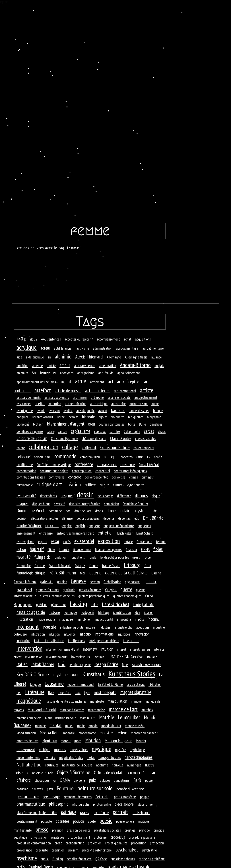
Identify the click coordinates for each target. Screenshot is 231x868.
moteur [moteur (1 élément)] (66, 741)
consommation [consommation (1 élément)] (26, 471)
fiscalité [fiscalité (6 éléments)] (24, 557)
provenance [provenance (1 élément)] (24, 850)
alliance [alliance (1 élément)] (156, 357)
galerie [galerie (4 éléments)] (95, 573)
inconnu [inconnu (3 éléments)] (154, 619)
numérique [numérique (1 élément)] (134, 765)
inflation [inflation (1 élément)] (54, 634)
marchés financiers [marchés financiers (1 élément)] (29, 718)
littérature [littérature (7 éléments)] (35, 692)
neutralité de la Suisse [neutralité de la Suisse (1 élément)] (77, 765)
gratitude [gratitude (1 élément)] (69, 590)
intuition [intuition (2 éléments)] (107, 649)
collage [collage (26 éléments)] (70, 447)
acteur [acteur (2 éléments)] (45, 348)
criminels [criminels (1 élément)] (148, 477)
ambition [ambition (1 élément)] (22, 366)
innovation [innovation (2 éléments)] (142, 634)
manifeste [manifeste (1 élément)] (97, 701)
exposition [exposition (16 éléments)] (109, 541)
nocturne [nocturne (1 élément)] (102, 765)
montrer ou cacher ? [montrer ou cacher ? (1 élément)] (144, 733)
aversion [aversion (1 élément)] (54, 411)
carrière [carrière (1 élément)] (115, 431)
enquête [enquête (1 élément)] (94, 526)
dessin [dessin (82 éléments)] (85, 494)
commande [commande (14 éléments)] (65, 456)
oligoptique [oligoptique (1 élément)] (42, 780)
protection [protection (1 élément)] (157, 843)
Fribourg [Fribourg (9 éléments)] (132, 565)
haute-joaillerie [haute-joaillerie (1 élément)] (143, 605)
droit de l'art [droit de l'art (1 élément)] (83, 511)
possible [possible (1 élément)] (47, 821)
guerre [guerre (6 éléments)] (126, 589)
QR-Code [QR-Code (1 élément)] (101, 859)
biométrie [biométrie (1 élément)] (23, 424)
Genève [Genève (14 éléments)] (78, 581)
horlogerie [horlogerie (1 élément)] (87, 612)
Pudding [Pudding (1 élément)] (58, 859)
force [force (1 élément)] (147, 557)
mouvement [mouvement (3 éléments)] (26, 749)
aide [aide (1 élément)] (19, 357)
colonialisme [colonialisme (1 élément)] (42, 457)
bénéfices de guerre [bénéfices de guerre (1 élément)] (30, 431)
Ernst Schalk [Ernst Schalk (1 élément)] (145, 533)
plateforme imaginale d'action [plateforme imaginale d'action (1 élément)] (37, 813)
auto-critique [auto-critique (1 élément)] (99, 404)
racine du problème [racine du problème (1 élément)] (152, 859)
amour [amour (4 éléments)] (65, 365)
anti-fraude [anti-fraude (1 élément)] (106, 373)
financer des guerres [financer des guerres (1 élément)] (109, 549)
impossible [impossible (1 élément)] (124, 619)
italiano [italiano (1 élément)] (152, 657)
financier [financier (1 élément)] (132, 549)
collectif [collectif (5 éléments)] (89, 447)
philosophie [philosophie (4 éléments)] (59, 804)
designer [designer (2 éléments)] (67, 496)
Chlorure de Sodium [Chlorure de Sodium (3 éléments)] (32, 438)
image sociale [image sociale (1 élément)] (46, 619)
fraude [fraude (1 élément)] (94, 566)
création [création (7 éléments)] (73, 484)
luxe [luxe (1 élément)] (78, 692)
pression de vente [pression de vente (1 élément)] (79, 830)
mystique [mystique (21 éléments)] (102, 749)
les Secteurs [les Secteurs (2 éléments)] (136, 684)
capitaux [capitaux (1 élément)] (100, 431)
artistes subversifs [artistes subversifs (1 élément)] (57, 397)
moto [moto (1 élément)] (78, 741)
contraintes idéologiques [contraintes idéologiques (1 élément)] (130, 471)
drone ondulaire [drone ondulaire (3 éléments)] (119, 511)
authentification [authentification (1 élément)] (76, 404)
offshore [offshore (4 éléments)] (24, 780)
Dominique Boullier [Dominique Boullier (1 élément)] (135, 504)
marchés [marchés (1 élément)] (147, 710)
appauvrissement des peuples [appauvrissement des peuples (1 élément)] (36, 382)
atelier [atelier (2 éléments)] (40, 404)
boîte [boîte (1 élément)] (132, 424)
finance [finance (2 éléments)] (64, 549)
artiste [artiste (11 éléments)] (147, 390)
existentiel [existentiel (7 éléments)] (84, 541)
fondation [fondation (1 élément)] (60, 557)
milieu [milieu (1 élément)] (69, 726)
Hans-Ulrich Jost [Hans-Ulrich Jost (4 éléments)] (115, 604)
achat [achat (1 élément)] (127, 339)
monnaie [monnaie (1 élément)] (69, 733)
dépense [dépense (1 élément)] (109, 518)
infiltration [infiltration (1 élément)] (38, 634)
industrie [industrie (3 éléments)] (49, 627)
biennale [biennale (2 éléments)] (88, 417)
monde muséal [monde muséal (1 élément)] (135, 726)
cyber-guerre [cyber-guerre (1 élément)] (136, 485)
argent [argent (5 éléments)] (65, 382)
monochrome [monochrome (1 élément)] (87, 733)
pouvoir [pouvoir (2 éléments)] (79, 821)
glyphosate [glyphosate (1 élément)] (132, 582)
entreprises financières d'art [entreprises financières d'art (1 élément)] (75, 533)
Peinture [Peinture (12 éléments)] (65, 788)
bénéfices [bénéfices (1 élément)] (156, 424)
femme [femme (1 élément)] (161, 542)
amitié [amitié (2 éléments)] (51, 365)
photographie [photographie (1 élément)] (102, 804)
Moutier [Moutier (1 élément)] (141, 741)
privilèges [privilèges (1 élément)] (58, 837)
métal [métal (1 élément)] (91, 757)
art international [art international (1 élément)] (125, 391)
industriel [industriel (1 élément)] (105, 627)
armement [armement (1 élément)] (97, 382)
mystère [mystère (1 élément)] (121, 750)
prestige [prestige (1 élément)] (130, 830)
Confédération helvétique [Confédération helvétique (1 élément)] (54, 465)
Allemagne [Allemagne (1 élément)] (114, 357)
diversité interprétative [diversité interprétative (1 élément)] (85, 504)
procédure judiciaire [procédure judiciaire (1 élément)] (142, 837)
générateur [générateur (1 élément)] (59, 605)
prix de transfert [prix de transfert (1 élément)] (79, 837)
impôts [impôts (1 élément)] (139, 619)
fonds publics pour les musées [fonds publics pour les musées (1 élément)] (120, 557)
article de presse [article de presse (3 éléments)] (68, 390)
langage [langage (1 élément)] (35, 684)
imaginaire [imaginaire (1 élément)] (66, 619)
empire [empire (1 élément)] (67, 526)
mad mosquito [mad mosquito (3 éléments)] (105, 692)
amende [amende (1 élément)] (37, 366)
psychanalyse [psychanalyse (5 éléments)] (127, 850)
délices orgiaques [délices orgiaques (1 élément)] (88, 518)
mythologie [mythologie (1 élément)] (137, 750)
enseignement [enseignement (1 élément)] (26, 533)
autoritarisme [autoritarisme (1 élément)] (139, 404)
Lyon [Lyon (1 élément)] (87, 692)
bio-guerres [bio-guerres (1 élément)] (136, 417)
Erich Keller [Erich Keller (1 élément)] (125, 533)
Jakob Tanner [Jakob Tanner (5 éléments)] (43, 664)
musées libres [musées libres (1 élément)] (79, 750)
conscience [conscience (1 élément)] (128, 465)
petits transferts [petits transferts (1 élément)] (125, 797)
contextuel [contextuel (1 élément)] (103, 471)
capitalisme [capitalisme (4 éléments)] (81, 431)
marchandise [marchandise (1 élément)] (97, 710)
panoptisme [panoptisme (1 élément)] (122, 780)
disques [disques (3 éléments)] (22, 503)
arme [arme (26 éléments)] (81, 381)
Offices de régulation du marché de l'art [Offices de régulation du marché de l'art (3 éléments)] (125, 773)
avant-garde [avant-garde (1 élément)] (25, 411)
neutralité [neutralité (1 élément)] (52, 765)
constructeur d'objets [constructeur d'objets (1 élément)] (54, 471)
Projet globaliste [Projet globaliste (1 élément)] (116, 843)
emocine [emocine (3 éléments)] (52, 525)
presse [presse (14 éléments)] (42, 829)
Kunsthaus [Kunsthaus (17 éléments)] (94, 674)
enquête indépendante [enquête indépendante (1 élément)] (119, 526)
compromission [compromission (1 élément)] (90, 457)
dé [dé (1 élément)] (155, 511)
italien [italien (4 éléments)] (22, 664)
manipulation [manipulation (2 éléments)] (117, 701)
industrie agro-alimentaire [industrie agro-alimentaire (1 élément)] (78, 627)
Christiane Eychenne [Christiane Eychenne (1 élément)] (64, 438)
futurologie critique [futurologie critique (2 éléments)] (31, 573)
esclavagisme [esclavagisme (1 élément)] (25, 542)
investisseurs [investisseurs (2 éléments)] (81, 657)
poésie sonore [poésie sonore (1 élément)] (125, 821)
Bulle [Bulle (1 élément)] (143, 424)
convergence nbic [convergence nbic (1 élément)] (96, 477)
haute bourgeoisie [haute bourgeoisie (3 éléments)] (31, 612)
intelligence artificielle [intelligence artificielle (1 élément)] (104, 641)
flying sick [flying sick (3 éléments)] (42, 557)
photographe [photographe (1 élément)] (81, 804)
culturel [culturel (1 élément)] (118, 485)
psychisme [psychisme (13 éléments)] (27, 858)
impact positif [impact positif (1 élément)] (104, 619)
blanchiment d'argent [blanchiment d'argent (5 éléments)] (66, 424)
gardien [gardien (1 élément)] (62, 582)
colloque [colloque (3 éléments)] (23, 457)
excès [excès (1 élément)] (67, 542)
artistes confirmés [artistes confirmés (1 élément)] (29, 397)
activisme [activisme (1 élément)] (83, 348)
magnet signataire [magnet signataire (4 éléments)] (136, 692)
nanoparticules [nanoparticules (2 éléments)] (110, 757)
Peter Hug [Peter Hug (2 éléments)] (103, 797)
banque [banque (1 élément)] (158, 411)
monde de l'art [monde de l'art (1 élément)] (111, 726)
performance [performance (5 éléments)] (28, 796)
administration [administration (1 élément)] (103, 348)
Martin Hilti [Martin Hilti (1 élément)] (88, 718)
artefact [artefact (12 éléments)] (43, 390)
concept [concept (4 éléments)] (110, 457)
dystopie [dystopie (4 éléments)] (142, 510)
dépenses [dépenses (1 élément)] (124, 518)
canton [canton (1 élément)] (62, 431)
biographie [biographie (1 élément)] (154, 417)
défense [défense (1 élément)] (67, 518)
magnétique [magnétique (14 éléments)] (29, 700)
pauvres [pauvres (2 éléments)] (37, 789)
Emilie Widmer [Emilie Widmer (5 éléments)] (29, 525)
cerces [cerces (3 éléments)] (149, 431)
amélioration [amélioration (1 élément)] (108, 366)
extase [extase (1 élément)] (128, 542)
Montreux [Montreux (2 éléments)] (50, 741)
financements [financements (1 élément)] (82, 549)
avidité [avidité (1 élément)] (68, 411)
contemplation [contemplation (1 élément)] (82, 471)
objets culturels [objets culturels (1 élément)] (43, 773)
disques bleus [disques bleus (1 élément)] (41, 504)
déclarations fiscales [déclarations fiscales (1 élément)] (45, 518)
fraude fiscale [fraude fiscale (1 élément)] (111, 566)
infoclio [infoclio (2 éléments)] (85, 634)
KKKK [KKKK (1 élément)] (75, 675)
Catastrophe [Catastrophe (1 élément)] (132, 431)
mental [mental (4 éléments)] (55, 725)
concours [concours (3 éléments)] (143, 457)
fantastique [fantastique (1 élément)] (144, 542)
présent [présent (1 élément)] (73, 850)
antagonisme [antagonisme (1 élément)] (86, 373)
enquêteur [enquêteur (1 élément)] (145, 526)
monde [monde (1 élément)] (93, 726)
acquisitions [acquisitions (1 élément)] (143, 339)
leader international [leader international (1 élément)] (81, 684)
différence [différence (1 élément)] (124, 496)
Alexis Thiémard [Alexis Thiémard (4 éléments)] (89, 357)
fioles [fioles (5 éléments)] (158, 549)
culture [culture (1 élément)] (104, 485)
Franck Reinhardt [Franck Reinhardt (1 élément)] (60, 566)
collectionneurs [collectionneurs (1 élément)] (144, 448)
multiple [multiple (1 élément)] (45, 750)
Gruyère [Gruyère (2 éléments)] (111, 590)
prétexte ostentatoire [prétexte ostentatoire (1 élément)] (97, 850)
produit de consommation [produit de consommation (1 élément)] (34, 843)
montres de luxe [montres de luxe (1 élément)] (27, 741)
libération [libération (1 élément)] (155, 684)
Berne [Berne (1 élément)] (61, 417)
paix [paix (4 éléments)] (92, 780)
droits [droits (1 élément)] (99, 511)
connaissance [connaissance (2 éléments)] (107, 464)
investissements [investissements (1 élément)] (57, 657)
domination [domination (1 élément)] (111, 504)
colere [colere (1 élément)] (21, 448)
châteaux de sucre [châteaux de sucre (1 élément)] (94, 438)
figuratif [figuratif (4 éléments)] (37, 549)
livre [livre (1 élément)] (51, 692)
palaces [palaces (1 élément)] (105, 780)
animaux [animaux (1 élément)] (22, 373)
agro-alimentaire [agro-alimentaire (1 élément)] (127, 348)
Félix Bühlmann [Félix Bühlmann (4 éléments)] (63, 573)
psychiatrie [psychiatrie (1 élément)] (150, 850)
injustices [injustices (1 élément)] (124, 634)
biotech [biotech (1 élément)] (38, 424)
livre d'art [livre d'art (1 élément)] (64, 692)
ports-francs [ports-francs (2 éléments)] (141, 812)
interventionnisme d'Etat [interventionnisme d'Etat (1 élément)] (63, 649)
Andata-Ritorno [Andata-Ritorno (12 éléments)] (135, 365)
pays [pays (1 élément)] (50, 789)
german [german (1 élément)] (95, 582)
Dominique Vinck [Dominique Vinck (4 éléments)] (31, 510)
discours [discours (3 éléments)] (141, 495)
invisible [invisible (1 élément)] (99, 657)
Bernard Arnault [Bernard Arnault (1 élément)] (43, 417)
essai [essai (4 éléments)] (55, 541)
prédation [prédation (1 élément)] (58, 850)
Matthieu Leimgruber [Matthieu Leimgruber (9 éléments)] (120, 717)
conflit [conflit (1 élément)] (158, 457)
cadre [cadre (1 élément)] (50, 431)
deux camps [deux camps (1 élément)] (105, 496)
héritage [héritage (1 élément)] (104, 612)
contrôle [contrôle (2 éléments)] (75, 477)
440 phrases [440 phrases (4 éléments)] (27, 339)
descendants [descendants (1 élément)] (48, 496)
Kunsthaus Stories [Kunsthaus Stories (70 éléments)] (132, 674)
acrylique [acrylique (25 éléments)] (27, 347)
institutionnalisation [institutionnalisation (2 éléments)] (49, 641)
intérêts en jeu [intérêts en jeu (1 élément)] (140, 649)
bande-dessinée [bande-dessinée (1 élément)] (139, 411)
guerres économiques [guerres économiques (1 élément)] (127, 596)
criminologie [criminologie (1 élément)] (25, 485)
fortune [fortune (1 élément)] (40, 566)
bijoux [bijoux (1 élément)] (103, 417)
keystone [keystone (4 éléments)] (60, 675)
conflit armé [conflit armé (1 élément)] (25, 465)
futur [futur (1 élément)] (148, 566)
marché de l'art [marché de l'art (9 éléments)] (123, 709)
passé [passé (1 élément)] (149, 780)
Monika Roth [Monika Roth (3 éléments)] (50, 733)
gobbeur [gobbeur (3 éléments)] (150, 581)
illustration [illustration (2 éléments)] (25, 619)
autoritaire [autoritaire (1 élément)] (118, 404)
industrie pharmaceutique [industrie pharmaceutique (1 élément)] (132, 627)
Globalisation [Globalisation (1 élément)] (112, 582)
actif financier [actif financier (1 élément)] (63, 348)
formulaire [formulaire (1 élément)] (24, 566)
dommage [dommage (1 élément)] (55, 511)
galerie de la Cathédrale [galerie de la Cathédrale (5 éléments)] (126, 573)
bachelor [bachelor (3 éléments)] (118, 410)
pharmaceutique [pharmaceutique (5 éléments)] (31, 804)
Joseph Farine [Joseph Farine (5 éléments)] (106, 664)
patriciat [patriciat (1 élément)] (22, 789)
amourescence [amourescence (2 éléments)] (85, 365)
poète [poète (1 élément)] (92, 821)
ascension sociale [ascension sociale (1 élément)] (119, 397)
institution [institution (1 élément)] (23, 641)
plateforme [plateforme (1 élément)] (145, 804)
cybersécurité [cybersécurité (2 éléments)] (26, 496)
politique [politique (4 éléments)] (69, 812)
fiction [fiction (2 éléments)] (21, 549)
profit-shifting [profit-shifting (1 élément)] (75, 843)
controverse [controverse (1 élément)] (56, 477)
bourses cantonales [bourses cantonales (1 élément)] (112, 424)
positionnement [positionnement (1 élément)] (27, 821)
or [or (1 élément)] (55, 780)
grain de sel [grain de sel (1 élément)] (24, 590)
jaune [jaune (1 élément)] (62, 665)
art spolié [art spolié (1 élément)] (97, 397)
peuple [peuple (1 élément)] (145, 797)
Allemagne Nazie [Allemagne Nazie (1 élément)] (136, 357)
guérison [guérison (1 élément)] (42, 605)
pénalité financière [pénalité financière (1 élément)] (79, 859)
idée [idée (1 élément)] (137, 612)
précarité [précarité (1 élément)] (42, 850)
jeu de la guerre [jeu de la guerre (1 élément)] (80, 665)
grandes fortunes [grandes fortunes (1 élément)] (47, 590)
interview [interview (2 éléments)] (90, 649)
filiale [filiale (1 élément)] (51, 549)
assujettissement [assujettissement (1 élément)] (146, 397)
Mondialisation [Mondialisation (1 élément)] (26, 733)
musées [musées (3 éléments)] (60, 749)
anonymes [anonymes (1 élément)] (67, 373)
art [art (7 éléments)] (111, 381)
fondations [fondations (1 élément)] (78, 557)
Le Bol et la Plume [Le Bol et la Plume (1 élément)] (110, 684)
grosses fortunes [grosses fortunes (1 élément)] (90, 590)
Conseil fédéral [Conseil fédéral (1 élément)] (149, 465)
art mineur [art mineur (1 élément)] (80, 397)
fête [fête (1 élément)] (83, 573)
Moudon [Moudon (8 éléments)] (93, 740)
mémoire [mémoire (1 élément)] (50, 757)
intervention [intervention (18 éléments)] (29, 648)
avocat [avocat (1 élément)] (103, 411)
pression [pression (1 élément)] (58, 830)
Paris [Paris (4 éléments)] (137, 780)
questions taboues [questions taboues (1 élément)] (123, 859)
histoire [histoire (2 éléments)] (54, 612)
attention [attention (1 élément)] (55, 404)
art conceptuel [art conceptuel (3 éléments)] (129, 382)
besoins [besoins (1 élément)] (73, 417)
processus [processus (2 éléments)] (118, 837)
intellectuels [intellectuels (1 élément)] (76, 641)
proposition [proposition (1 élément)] (139, 843)
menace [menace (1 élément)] (40, 726)
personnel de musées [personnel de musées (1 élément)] (78, 797)
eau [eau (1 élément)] (137, 518)
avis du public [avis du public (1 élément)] (85, 411)
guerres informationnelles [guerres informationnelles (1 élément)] (57, 596)
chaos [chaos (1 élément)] (162, 431)
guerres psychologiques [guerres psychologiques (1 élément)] (94, 596)
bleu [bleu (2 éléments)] (92, 424)
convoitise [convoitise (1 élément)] (119, 477)
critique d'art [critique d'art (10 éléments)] (49, 484)
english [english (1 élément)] (80, 526)
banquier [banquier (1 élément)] (22, 417)
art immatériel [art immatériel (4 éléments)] (98, 390)
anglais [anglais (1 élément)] (159, 366)
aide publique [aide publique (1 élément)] (35, 357)
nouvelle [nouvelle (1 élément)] (118, 765)
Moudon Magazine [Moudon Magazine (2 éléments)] (118, 741)
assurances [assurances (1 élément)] (24, 404)
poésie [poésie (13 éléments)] (106, 820)
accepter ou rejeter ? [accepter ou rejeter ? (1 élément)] (79, 339)
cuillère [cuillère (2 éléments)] (90, 485)
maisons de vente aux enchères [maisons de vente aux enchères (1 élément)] (66, 701)
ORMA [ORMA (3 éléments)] (65, 780)
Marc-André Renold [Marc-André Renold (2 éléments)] (42, 710)
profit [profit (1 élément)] (58, 843)
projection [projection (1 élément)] (95, 843)
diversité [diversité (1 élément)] (60, 504)
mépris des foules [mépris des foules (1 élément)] (71, 757)
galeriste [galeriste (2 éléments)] (47, 582)
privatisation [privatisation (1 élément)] (39, 837)
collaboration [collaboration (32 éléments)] (44, 447)
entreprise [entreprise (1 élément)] (46, 533)
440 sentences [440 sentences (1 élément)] (51, 339)
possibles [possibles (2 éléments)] (62, 821)
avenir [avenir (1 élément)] (41, 411)
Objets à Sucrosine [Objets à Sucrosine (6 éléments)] (74, 772)
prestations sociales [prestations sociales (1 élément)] (108, 830)
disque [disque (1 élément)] (156, 496)
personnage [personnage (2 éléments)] (51, 797)
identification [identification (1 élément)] (122, 612)
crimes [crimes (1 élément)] (133, 477)
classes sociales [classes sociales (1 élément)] (146, 438)
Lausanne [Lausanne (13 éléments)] (54, 684)
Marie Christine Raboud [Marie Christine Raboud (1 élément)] (61, 718)
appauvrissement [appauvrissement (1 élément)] (129, 373)
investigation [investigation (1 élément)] (34, 657)
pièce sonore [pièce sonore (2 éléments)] (124, 804)
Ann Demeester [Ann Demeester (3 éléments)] (44, 373)
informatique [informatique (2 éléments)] (104, 634)
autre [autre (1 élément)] (155, 404)
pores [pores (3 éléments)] (85, 812)
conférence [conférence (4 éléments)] (84, 464)
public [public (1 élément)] (45, 859)
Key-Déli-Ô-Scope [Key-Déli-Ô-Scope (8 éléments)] (33, 674)
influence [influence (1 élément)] (70, 634)
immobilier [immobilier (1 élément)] (84, 619)
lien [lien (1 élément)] (19, 692)
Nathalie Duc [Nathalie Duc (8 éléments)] (29, 764)
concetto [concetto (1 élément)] (127, 457)
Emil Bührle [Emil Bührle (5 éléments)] (153, 518)
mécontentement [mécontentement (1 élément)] (28, 757)
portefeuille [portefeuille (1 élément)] (101, 813)
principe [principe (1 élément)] (145, 830)
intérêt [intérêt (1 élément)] (122, 649)
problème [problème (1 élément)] (100, 837)
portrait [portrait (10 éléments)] (120, 812)
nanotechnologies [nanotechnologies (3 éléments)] (139, 757)
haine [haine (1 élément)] (94, 605)
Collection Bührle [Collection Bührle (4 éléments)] (115, 447)
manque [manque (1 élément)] (136, 701)
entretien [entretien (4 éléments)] (106, 533)
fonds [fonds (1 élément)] (92, 557)
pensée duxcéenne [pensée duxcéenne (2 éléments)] (130, 789)
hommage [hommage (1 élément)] (70, 612)
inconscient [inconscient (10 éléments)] (28, 627)
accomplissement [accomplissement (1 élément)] (108, 339)
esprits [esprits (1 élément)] (43, 542)
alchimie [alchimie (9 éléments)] (63, 356)
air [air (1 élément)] (49, 357)
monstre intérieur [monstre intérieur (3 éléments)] (113, 733)
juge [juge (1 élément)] (125, 665)
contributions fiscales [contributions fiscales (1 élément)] (31, 477)
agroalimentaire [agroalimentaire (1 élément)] (153, 348)
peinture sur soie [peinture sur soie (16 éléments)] (95, 788)
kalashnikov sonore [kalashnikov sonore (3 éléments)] (147, 664)
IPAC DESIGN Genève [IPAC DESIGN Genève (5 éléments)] (126, 657)
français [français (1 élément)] (80, 566)
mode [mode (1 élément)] (81, 726)
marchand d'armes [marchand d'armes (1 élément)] (72, 710)
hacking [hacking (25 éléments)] (78, 604)
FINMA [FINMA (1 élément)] (145, 549)
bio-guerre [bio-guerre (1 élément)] (117, 417)
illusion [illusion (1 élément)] (149, 612)
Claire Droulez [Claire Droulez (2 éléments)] (121, 438)
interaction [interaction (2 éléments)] (131, 641)
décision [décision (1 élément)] (22, 518)
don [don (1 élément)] (68, 511)
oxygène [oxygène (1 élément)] (79, 780)
